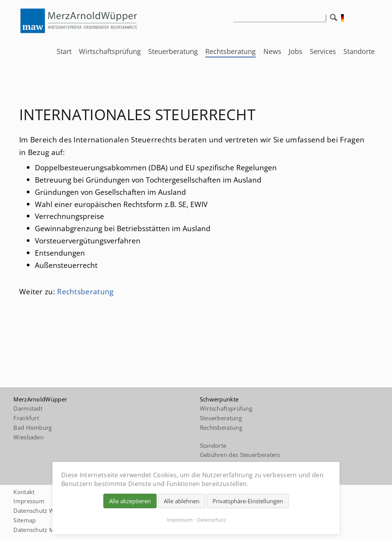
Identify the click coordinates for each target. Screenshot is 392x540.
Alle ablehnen (182, 501)
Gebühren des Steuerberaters (240, 455)
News (272, 51)
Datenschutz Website (42, 511)
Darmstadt (28, 408)
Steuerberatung (173, 51)
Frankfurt (26, 418)
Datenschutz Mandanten (47, 530)
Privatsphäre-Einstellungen (248, 501)
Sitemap (24, 520)
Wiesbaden (29, 437)
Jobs (296, 51)
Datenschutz (212, 520)
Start (64, 51)
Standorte (359, 51)
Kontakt (24, 492)
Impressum (29, 501)
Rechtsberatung (230, 51)
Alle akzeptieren (130, 501)
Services (323, 51)
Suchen (335, 20)
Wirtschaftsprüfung (110, 51)
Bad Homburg (33, 427)
